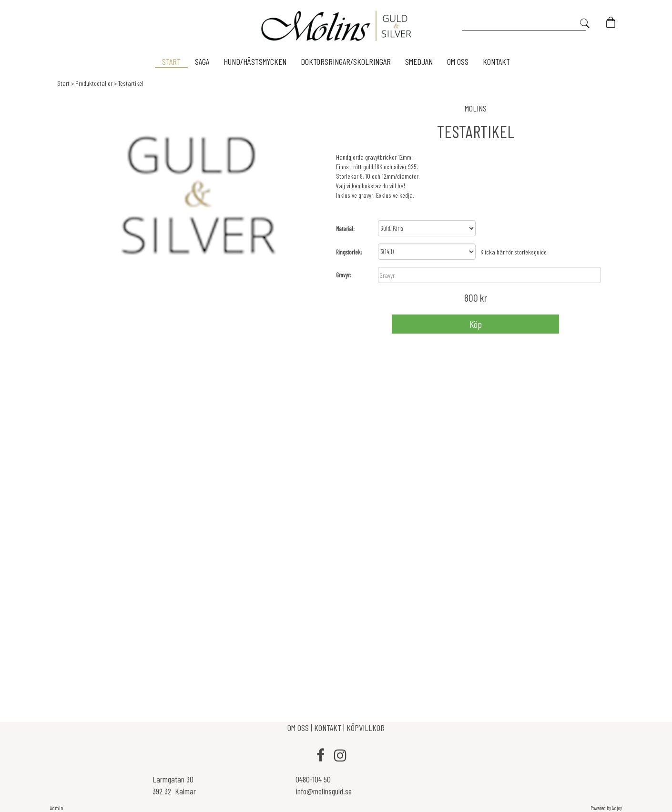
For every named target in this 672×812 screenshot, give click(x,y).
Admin (57, 808)
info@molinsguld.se (324, 791)
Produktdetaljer (94, 83)
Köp (476, 324)
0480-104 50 (313, 779)
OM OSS (299, 728)
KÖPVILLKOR (366, 728)
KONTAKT (328, 728)
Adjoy (617, 808)
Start (63, 83)
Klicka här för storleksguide (514, 252)
